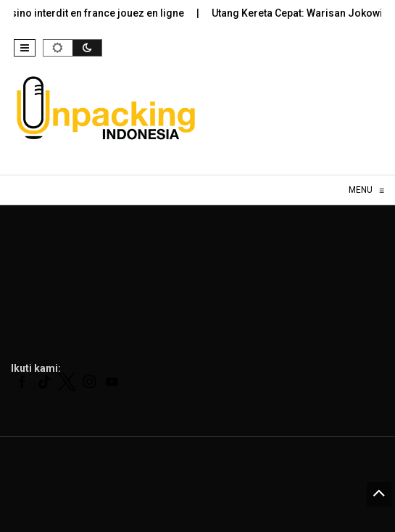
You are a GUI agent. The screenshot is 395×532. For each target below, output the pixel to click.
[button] (25, 48)
